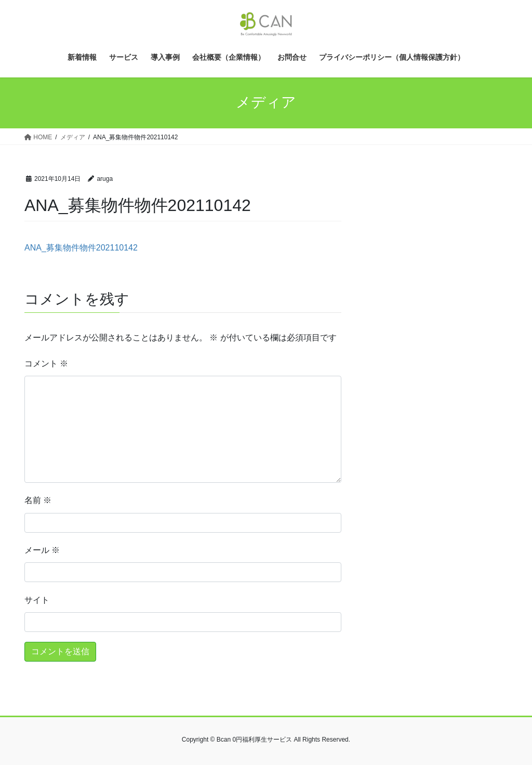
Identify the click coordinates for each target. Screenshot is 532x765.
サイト (37, 600)
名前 (38, 500)
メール (42, 550)
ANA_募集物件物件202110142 (81, 248)
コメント (46, 364)
